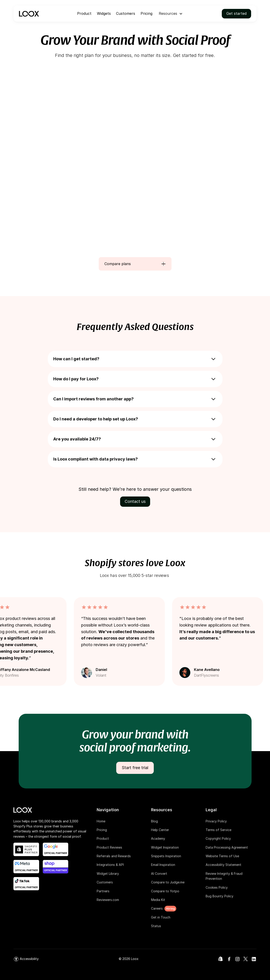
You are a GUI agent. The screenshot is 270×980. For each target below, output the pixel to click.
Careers (157, 908)
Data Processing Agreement (227, 847)
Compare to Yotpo (165, 891)
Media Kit (158, 900)
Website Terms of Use (222, 856)
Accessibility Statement (223, 865)
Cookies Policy (217, 887)
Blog (154, 821)
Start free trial (135, 768)
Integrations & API (110, 865)
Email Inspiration (163, 865)
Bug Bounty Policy (220, 896)
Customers (126, 13)
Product (84, 13)
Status (156, 926)
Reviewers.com (108, 900)
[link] (26, 959)
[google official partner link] (56, 849)
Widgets (104, 13)
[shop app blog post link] (56, 867)
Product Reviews (109, 847)
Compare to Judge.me (168, 882)
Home (101, 821)
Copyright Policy (218, 838)
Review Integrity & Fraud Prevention (224, 876)
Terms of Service (218, 830)
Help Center (160, 830)
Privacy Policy (216, 821)
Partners (103, 891)
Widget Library (108, 874)
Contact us (135, 501)
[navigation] (29, 14)
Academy (158, 838)
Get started (236, 13)
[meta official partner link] (26, 867)
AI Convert (159, 874)
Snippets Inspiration (166, 856)
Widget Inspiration (165, 847)
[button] (171, 14)
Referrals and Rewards (114, 856)
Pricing (146, 13)
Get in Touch (161, 917)
